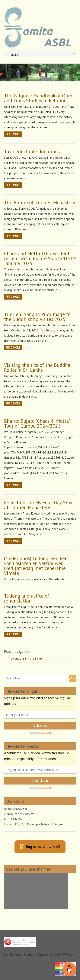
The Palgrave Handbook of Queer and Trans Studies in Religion (40, 98)
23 (35, 659)
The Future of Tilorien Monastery (40, 202)
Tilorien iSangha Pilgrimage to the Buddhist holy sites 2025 (37, 317)
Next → (42, 659)
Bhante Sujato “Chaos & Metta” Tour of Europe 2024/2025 (37, 423)
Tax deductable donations (32, 151)
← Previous (12, 659)
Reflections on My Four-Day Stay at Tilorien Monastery (38, 505)
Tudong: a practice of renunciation (27, 598)
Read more (13, 134)
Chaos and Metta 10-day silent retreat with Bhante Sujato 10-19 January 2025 (40, 258)
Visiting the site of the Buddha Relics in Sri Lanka (37, 367)
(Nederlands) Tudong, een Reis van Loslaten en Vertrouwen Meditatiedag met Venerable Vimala (36, 566)
